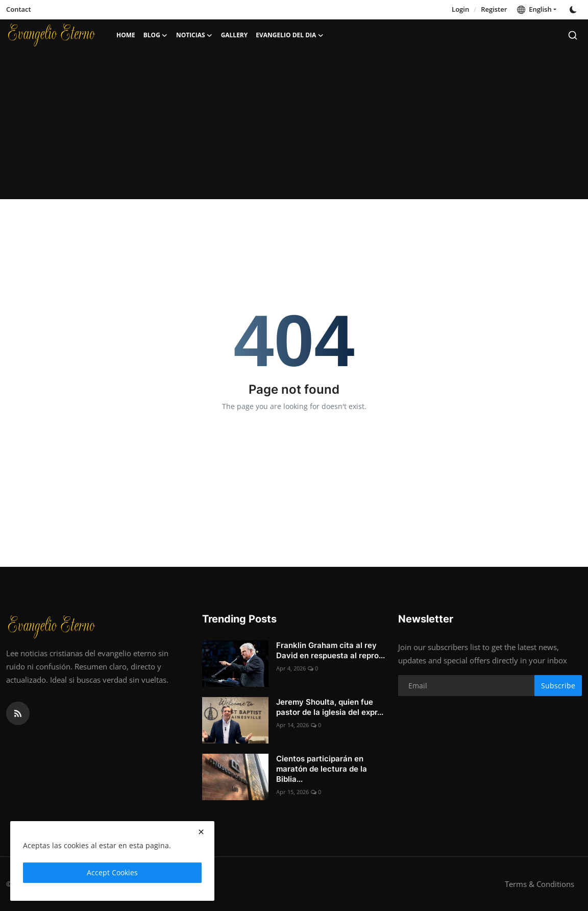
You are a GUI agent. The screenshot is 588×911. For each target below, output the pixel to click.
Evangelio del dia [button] (290, 35)
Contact (19, 9)
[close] (201, 832)
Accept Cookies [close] (112, 872)
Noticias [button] (194, 35)
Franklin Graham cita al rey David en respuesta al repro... (330, 650)
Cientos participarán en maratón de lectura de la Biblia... (322, 769)
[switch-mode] (574, 10)
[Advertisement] (294, 128)
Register (494, 9)
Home (126, 35)
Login (460, 9)
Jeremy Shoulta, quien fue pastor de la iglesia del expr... (330, 707)
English (534, 9)
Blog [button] (156, 35)
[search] (573, 35)
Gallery (235, 35)
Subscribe (558, 686)
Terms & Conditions (540, 884)
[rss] (18, 713)
